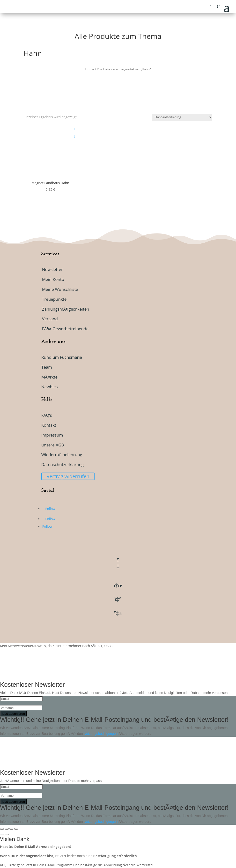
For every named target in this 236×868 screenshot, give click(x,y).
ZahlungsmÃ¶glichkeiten (66, 309)
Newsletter (52, 269)
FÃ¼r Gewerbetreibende (65, 329)
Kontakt (49, 425)
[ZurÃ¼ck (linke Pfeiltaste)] (2, 835)
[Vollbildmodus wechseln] (7, 829)
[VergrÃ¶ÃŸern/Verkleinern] (2, 829)
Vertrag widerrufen (68, 476)
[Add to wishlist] (75, 129)
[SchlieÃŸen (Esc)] (16, 829)
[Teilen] (11, 829)
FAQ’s (47, 415)
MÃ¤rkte (49, 377)
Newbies (50, 387)
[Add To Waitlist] (75, 137)
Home (90, 69)
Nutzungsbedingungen (101, 734)
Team (47, 367)
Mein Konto (53, 279)
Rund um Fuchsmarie (62, 357)
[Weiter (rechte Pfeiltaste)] (7, 835)
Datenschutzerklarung (63, 464)
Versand (50, 319)
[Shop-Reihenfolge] (182, 117)
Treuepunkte (54, 299)
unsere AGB (53, 445)
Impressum (52, 435)
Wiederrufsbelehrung (62, 455)
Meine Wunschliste (60, 289)
